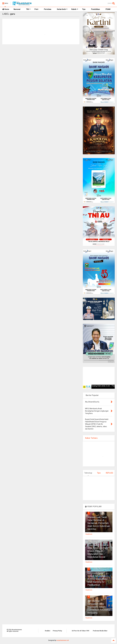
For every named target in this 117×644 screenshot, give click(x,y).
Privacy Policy (57, 631)
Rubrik (75, 9)
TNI (28, 9)
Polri (36, 9)
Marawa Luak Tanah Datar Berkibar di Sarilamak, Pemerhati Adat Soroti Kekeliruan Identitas (99, 523)
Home (6, 9)
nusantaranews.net (63, 640)
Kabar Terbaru (91, 438)
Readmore (89, 534)
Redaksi (48, 631)
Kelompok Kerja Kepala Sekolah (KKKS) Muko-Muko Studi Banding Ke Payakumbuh (98, 579)
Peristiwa (48, 9)
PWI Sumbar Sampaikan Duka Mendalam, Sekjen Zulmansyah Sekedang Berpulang (99, 607)
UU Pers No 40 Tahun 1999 (80, 631)
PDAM (108, 9)
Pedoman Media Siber (100, 631)
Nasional (17, 9)
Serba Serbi (62, 9)
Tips (84, 9)
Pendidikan (96, 9)
